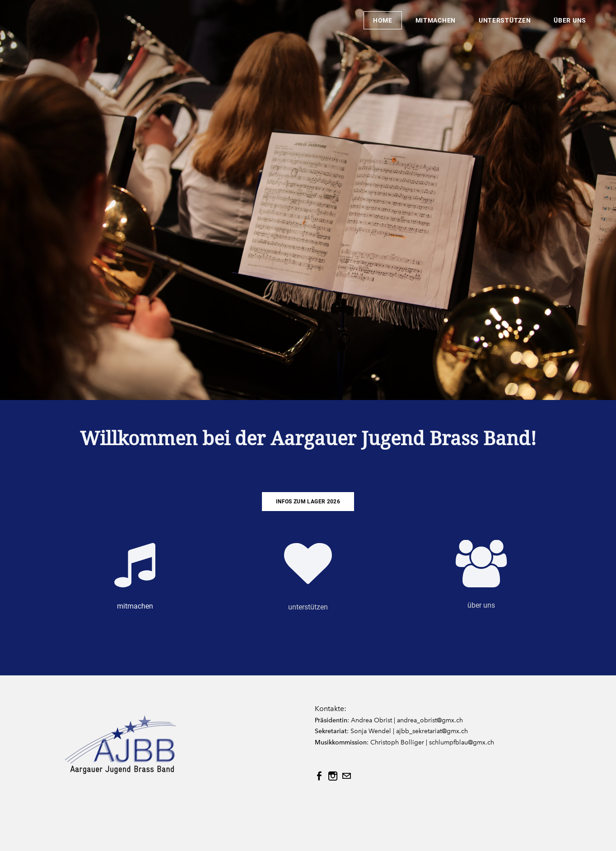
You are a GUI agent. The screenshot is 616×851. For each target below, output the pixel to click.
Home (383, 20)
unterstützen (505, 20)
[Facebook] (319, 776)
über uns (570, 20)
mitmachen (436, 20)
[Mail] (346, 776)
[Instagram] (333, 776)
